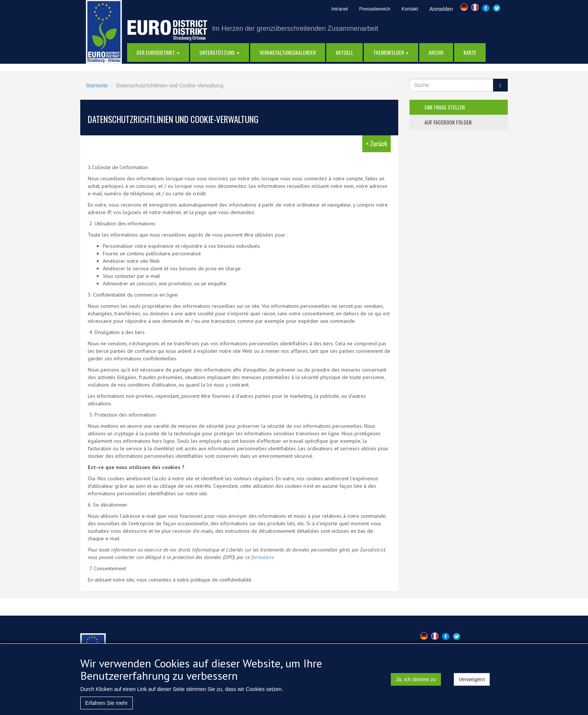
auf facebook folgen (448, 122)
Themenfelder (391, 52)
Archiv (436, 52)
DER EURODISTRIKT (158, 52)
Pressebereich (375, 9)
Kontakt (410, 9)
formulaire (262, 557)
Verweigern (472, 683)
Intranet (340, 9)
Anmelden (441, 9)
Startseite (97, 85)
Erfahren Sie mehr (106, 706)
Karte (470, 52)
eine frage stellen (445, 107)
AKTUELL (344, 52)
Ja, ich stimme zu (416, 683)
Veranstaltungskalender (288, 52)
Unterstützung (220, 52)
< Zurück (376, 143)
